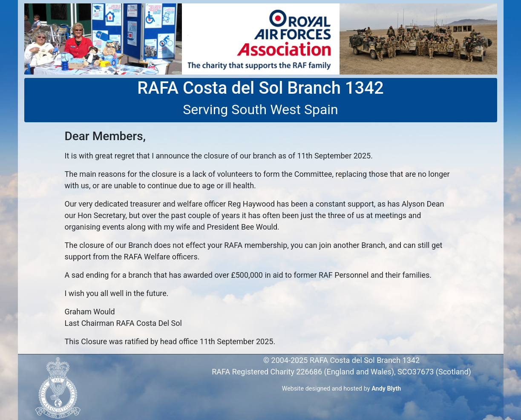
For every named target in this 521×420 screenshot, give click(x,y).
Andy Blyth (386, 389)
